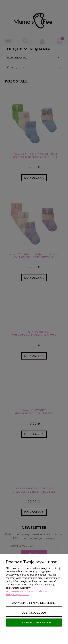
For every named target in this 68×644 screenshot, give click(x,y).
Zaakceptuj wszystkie (34, 622)
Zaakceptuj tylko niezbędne (34, 603)
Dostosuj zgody (34, 613)
